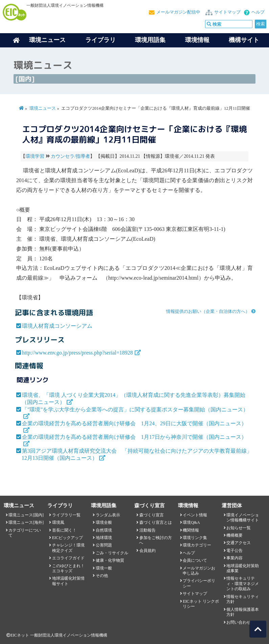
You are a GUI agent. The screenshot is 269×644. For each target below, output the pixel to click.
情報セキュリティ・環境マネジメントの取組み (243, 584)
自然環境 (104, 530)
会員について (195, 560)
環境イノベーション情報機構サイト (243, 518)
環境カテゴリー (197, 545)
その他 (102, 576)
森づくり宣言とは (156, 522)
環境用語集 (150, 40)
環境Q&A (191, 522)
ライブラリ (100, 40)
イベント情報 (195, 515)
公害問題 (104, 545)
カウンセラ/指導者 (70, 156)
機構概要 (234, 535)
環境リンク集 (195, 538)
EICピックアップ (68, 538)
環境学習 (35, 156)
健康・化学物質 (110, 560)
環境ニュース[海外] (26, 522)
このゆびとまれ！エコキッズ (68, 568)
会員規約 (148, 551)
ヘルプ (258, 12)
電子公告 (234, 551)
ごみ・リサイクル (112, 553)
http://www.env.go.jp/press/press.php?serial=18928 (77, 353)
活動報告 (148, 530)
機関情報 (191, 530)
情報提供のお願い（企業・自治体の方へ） (208, 312)
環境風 (58, 522)
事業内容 (234, 558)
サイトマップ (227, 12)
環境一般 (104, 568)
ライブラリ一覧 (66, 515)
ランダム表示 (108, 515)
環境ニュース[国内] (26, 515)
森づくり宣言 (152, 515)
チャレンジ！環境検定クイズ (68, 548)
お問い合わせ (239, 622)
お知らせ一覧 (239, 528)
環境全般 (104, 522)
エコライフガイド (68, 558)
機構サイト (244, 40)
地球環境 (104, 538)
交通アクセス (239, 543)
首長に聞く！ (64, 530)
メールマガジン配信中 (178, 12)
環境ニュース (43, 108)
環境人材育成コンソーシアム (57, 326)
